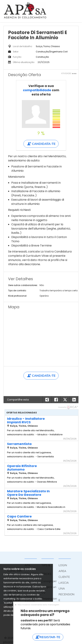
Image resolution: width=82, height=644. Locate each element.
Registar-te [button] (48, 637)
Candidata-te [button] (41, 144)
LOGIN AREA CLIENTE (64, 571)
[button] (74, 400)
